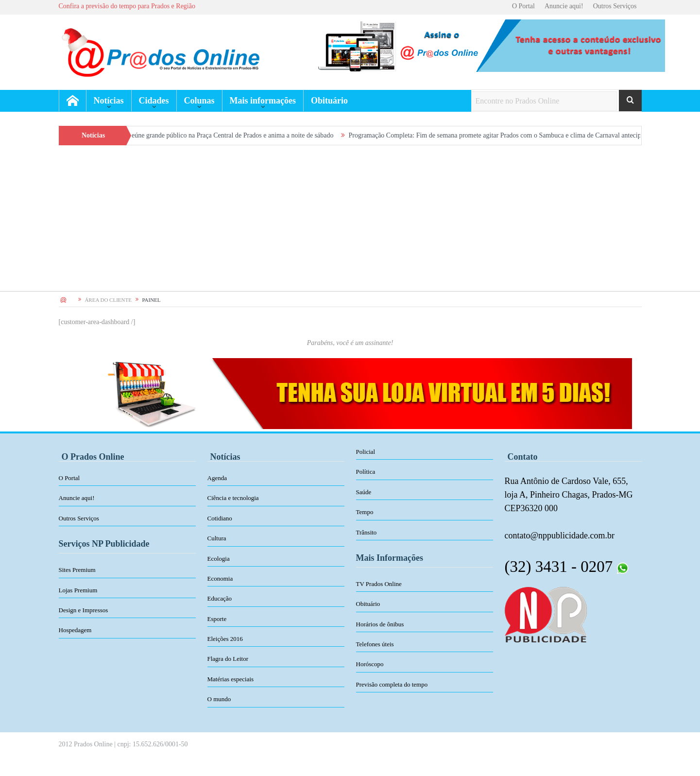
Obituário (329, 101)
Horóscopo (370, 664)
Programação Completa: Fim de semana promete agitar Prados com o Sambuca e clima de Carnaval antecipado (506, 135)
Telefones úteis (375, 644)
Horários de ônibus (380, 624)
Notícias (109, 101)
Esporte (217, 619)
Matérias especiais (231, 679)
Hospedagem (75, 630)
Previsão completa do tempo (392, 684)
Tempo (365, 512)
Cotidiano (220, 518)
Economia (220, 578)
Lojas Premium (78, 590)
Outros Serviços (615, 6)
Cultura (217, 538)
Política (366, 472)
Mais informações (263, 101)
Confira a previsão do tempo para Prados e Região (127, 6)
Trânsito (367, 532)
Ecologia (219, 559)
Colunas (199, 101)
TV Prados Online (379, 584)
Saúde (364, 492)
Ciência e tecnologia (233, 498)
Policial (366, 452)
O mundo (219, 699)
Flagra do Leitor (228, 659)
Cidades (154, 101)
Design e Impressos (84, 610)
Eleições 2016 (225, 639)
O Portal (523, 6)
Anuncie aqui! (564, 6)
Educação (220, 598)
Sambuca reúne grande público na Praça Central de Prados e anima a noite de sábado (224, 135)
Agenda (217, 478)
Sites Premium (77, 570)
